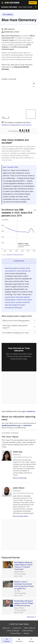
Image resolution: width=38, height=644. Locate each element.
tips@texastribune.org (11, 425)
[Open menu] (2, 3)
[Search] (36, 7)
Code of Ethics (28, 631)
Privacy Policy (15, 633)
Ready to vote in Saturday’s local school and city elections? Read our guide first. (24, 585)
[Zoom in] (34, 84)
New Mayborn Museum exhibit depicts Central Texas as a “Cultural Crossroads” (23, 566)
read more (27, 425)
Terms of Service (13, 631)
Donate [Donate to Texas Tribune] (33, 3)
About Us (6, 628)
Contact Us (17, 628)
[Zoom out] (34, 87)
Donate (26, 633)
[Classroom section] (19, 640)
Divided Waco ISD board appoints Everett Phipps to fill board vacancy (24, 603)
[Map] (19, 100)
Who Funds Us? (30, 628)
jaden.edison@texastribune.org (23, 493)
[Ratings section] (31, 640)
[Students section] (7, 640)
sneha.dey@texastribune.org (22, 457)
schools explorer (9, 7)
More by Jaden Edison (21, 516)
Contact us (31, 411)
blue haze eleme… (26, 7)
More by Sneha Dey (20, 478)
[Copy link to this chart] (35, 210)
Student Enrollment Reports (15, 255)
